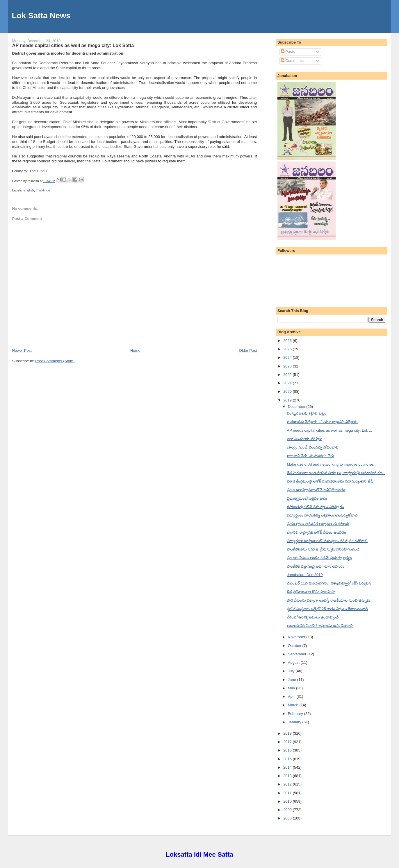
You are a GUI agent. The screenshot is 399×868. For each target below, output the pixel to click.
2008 (288, 818)
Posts (288, 52)
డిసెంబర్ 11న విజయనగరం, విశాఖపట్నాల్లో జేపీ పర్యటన (329, 583)
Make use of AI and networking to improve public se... (332, 464)
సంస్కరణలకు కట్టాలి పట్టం (307, 413)
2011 (288, 793)
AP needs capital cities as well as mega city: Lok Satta (73, 45)
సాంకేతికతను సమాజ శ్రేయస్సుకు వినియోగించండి (324, 549)
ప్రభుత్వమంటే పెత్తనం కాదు (307, 498)
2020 (288, 391)
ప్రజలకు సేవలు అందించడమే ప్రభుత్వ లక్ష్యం (319, 558)
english (29, 190)
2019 (288, 400)
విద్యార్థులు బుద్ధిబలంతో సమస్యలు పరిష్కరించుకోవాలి (327, 541)
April (292, 696)
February (296, 714)
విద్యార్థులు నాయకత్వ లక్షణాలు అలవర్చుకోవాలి (323, 515)
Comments (292, 61)
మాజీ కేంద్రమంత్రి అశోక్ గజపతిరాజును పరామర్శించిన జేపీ (330, 481)
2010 (288, 801)
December (297, 407)
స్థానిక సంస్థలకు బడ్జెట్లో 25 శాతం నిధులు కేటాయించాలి (328, 609)
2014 (288, 767)
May (292, 688)
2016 (288, 750)
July (292, 671)
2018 (288, 733)
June (293, 680)
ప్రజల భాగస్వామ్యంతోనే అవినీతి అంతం (316, 490)
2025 (288, 349)
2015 (288, 759)
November (297, 637)
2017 (288, 742)
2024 (288, 357)
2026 (288, 341)
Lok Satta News (41, 16)
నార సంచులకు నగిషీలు (305, 439)
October (295, 646)
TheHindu (43, 190)
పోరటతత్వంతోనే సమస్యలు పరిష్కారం (316, 507)
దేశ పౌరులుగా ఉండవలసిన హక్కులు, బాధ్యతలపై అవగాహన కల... (336, 473)
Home (135, 350)
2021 (288, 383)
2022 (288, 375)
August (294, 662)
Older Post (248, 350)
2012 (288, 784)
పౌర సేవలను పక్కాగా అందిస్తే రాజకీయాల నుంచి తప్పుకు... (330, 600)
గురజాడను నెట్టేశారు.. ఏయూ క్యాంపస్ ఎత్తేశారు (323, 422)
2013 (288, 776)
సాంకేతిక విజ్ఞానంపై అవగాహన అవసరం (316, 566)
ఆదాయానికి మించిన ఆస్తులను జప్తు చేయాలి (320, 626)
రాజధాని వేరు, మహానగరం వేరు (311, 456)
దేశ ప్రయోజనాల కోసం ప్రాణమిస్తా (311, 592)
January (295, 722)
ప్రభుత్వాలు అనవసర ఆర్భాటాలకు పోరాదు (318, 524)
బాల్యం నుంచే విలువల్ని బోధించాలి (313, 447)
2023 (288, 366)
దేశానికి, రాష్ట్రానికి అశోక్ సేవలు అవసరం (317, 532)
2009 (288, 810)
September (298, 654)
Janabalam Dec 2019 (305, 575)
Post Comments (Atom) (55, 361)
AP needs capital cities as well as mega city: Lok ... (330, 430)
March (294, 705)
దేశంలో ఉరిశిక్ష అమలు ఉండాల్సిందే (313, 617)
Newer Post (22, 350)
